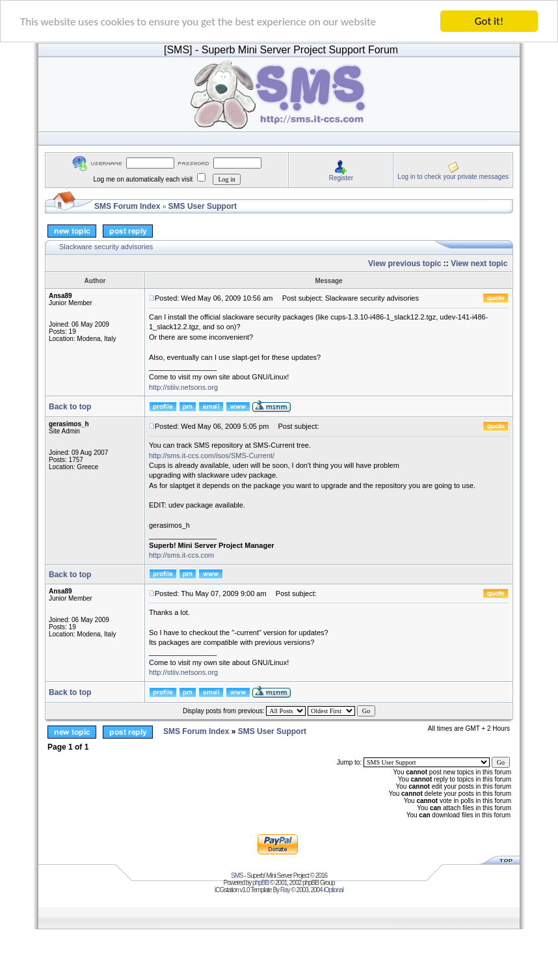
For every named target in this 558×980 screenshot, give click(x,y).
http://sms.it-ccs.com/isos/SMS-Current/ (212, 455)
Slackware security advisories (106, 247)
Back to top (70, 407)
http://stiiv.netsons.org (183, 387)
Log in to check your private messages (453, 176)
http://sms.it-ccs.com (181, 555)
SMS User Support (203, 206)
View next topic (479, 264)
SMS (237, 875)
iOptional (333, 889)
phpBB (260, 882)
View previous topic (405, 264)
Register (341, 177)
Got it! (489, 21)
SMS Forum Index (127, 206)
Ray (285, 889)
